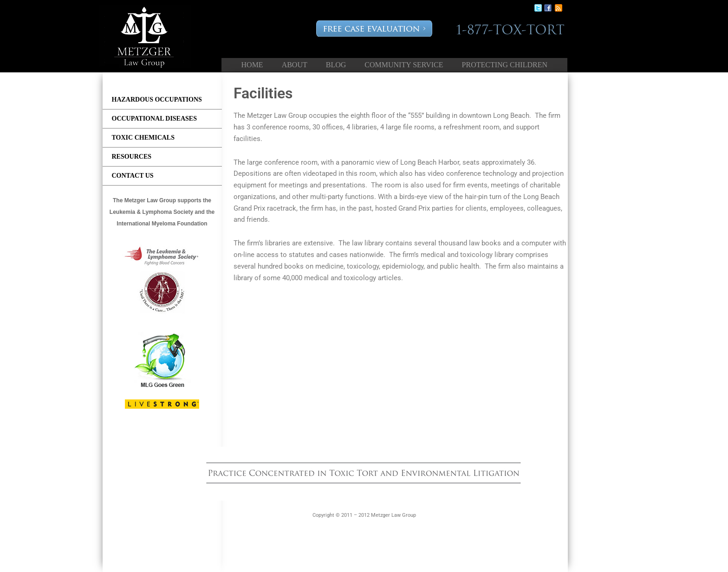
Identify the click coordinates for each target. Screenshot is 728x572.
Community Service (404, 65)
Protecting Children (505, 65)
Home (252, 65)
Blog (336, 65)
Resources (132, 157)
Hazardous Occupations (157, 100)
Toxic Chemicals (143, 138)
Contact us (133, 176)
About (295, 65)
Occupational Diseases (154, 119)
